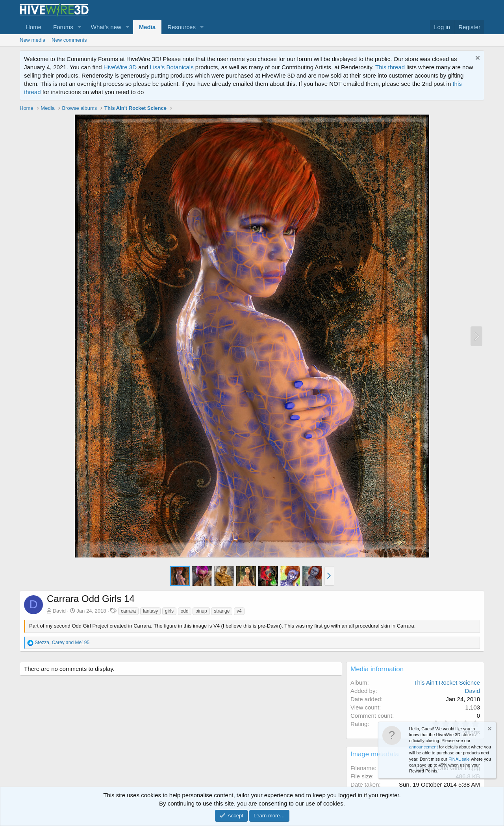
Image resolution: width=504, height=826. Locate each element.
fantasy (151, 611)
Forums (63, 27)
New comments (69, 40)
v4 (239, 611)
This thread (390, 67)
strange (222, 611)
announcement (423, 747)
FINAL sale (459, 759)
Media (147, 27)
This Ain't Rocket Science (447, 682)
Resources (182, 27)
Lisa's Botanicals (171, 67)
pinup (201, 611)
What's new (106, 27)
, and (62, 643)
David (59, 611)
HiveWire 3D (120, 67)
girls (169, 611)
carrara (128, 611)
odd (185, 611)
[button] (80, 27)
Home (33, 27)
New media (32, 40)
